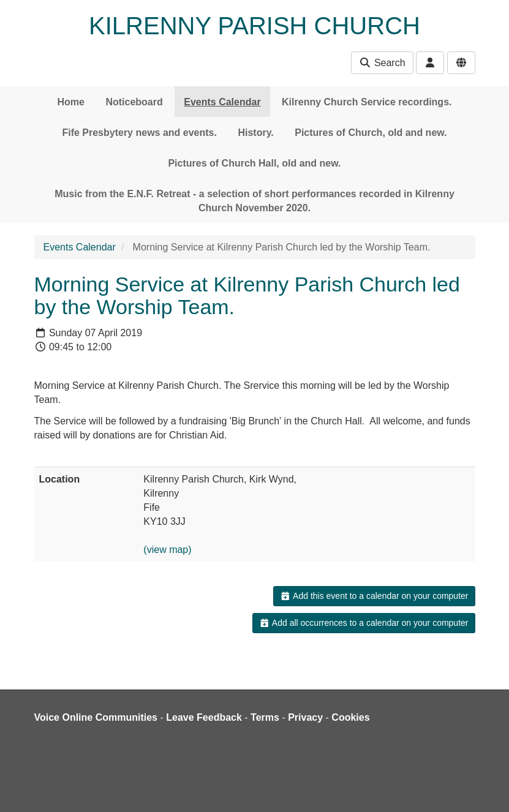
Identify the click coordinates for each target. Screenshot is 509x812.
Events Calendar (222, 102)
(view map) (167, 550)
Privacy (305, 717)
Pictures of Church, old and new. (371, 133)
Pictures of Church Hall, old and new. (254, 163)
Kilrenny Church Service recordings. (367, 102)
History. (255, 133)
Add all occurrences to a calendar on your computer (364, 623)
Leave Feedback (204, 717)
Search (382, 63)
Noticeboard (134, 102)
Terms (265, 717)
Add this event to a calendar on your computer (374, 596)
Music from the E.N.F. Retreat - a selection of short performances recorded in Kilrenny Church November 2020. (254, 201)
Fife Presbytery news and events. (139, 133)
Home (71, 102)
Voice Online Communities (96, 717)
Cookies (350, 717)
